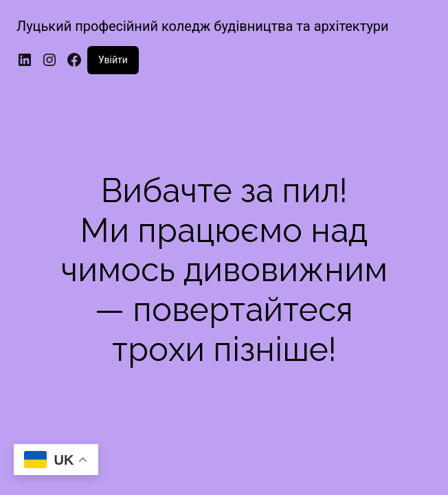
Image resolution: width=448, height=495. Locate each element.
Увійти (113, 60)
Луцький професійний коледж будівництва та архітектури (203, 26)
